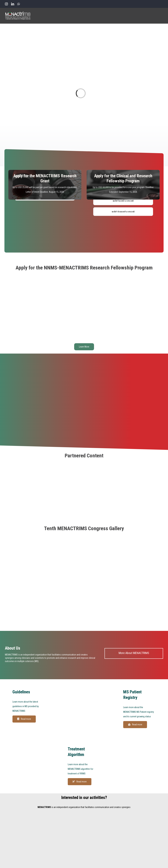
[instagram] (6, 4)
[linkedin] (13, 4)
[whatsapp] (19, 4)
